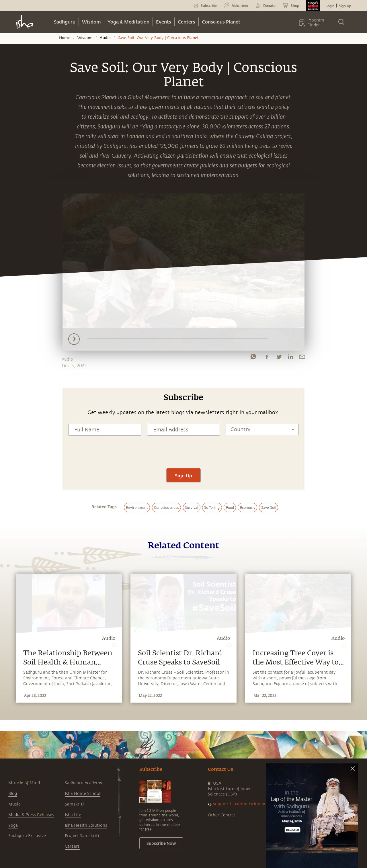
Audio (105, 38)
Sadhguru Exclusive (27, 836)
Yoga (13, 825)
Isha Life (73, 815)
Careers (72, 846)
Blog (13, 794)
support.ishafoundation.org (241, 804)
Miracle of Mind (24, 783)
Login (330, 6)
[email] (302, 358)
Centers (187, 22)
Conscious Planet (221, 22)
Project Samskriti (82, 836)
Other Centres (222, 815)
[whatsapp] (253, 358)
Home (65, 38)
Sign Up (345, 6)
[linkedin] (290, 358)
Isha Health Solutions (86, 825)
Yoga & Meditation (128, 22)
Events (164, 22)
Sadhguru (65, 22)
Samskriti (74, 804)
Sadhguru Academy (83, 783)
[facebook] (267, 358)
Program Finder (316, 23)
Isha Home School (83, 794)
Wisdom (91, 22)
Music (14, 804)
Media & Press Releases (31, 815)
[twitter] (279, 358)
